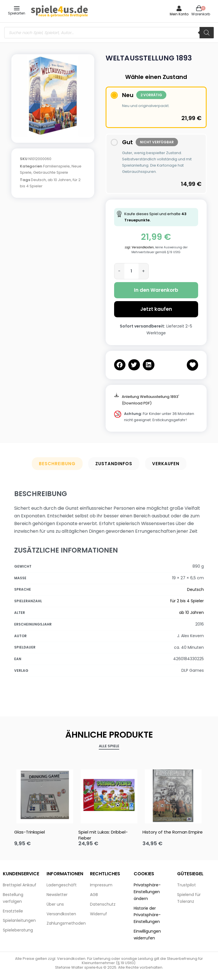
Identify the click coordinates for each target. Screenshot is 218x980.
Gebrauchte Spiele (51, 172)
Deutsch (38, 180)
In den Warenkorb (156, 290)
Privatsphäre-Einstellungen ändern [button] (147, 892)
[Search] (207, 33)
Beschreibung (57, 464)
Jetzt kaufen (156, 309)
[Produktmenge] (131, 271)
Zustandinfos (114, 464)
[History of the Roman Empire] (173, 795)
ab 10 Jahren (59, 180)
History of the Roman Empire (173, 832)
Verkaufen (166, 464)
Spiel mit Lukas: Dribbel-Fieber (103, 835)
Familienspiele (56, 166)
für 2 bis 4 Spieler (187, 601)
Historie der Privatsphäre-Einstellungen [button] (147, 915)
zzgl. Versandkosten (139, 247)
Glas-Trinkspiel (30, 832)
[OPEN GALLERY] (53, 96)
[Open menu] (17, 8)
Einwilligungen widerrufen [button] (147, 935)
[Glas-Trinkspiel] (45, 795)
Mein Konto (179, 14)
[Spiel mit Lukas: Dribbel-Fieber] (109, 795)
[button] (120, 365)
